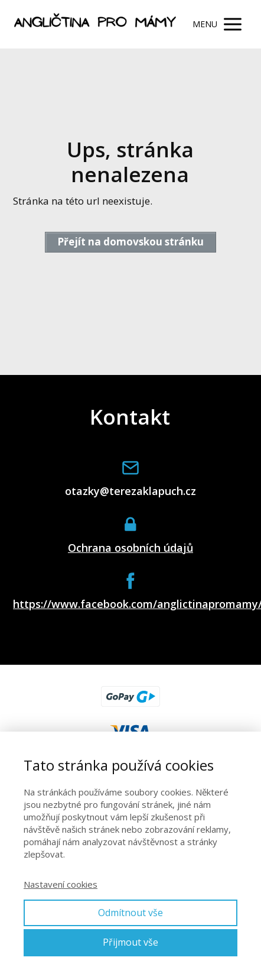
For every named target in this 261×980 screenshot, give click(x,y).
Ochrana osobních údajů (130, 548)
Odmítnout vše (130, 913)
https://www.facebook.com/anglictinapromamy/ (130, 604)
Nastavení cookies (61, 884)
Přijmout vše (130, 942)
